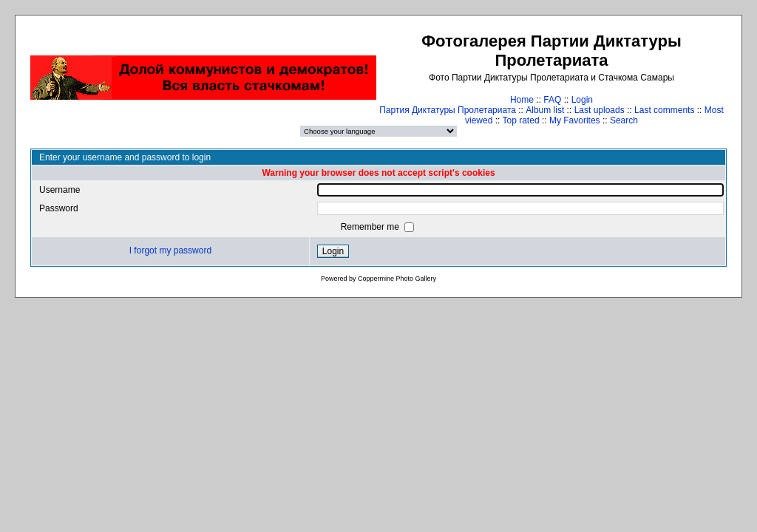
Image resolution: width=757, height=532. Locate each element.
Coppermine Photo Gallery (397, 279)
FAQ (552, 100)
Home (522, 100)
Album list (545, 110)
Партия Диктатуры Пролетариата (448, 110)
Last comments (664, 110)
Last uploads (600, 110)
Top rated (521, 120)
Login (582, 100)
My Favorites (575, 120)
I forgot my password (170, 250)
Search (624, 120)
